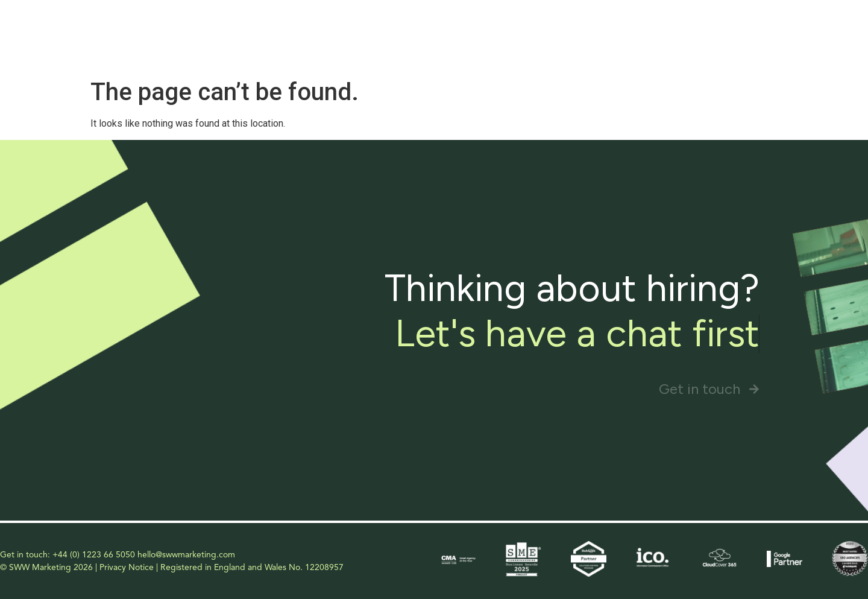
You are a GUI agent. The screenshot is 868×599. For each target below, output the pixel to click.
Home (461, 31)
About (513, 31)
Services (577, 31)
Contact (820, 31)
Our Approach (659, 31)
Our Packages (747, 31)
